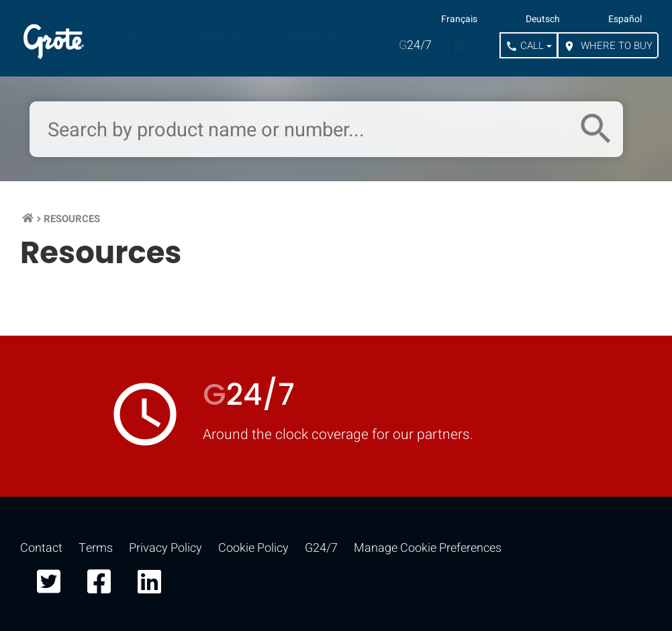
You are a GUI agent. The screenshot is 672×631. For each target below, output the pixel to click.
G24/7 (321, 548)
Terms (96, 548)
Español (625, 19)
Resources (316, 37)
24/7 (415, 45)
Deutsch (543, 19)
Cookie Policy (253, 548)
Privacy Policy (165, 548)
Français (459, 19)
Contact (41, 548)
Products (135, 37)
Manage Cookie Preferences (428, 548)
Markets (224, 37)
